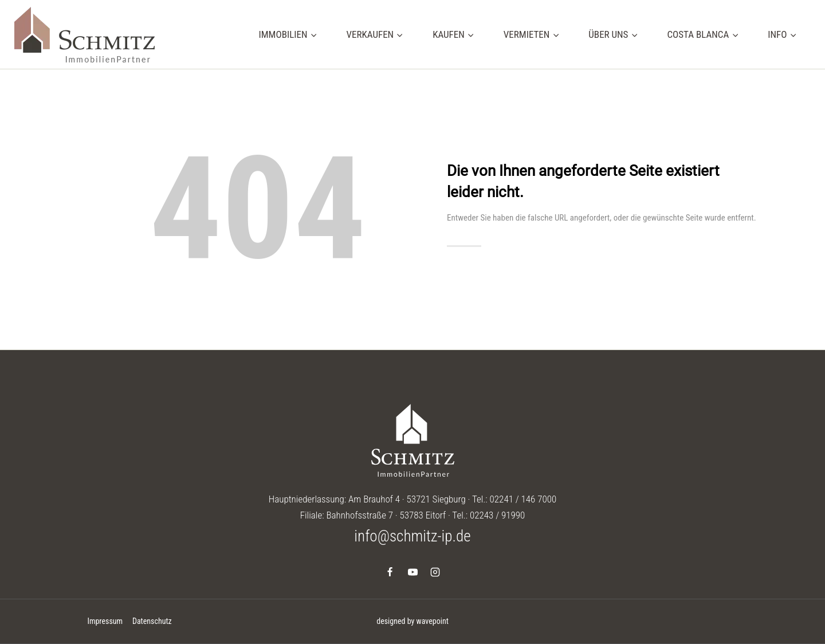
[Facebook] (390, 572)
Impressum (105, 621)
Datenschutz (152, 621)
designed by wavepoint (412, 621)
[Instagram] (435, 572)
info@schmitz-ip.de (412, 536)
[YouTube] (412, 572)
